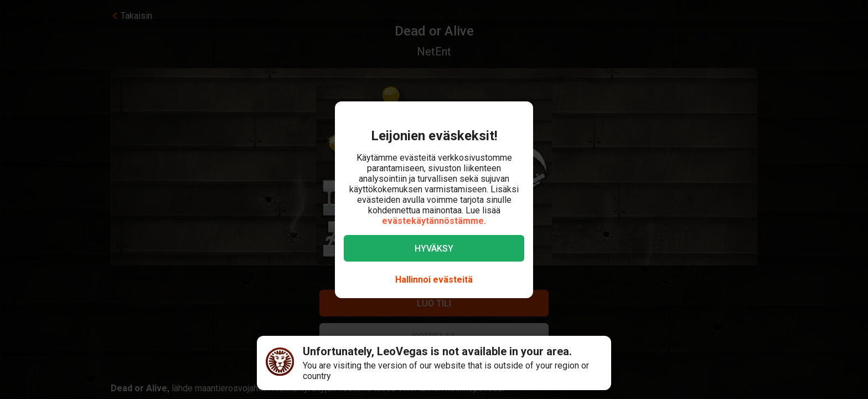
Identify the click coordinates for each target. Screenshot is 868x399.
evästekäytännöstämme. (434, 221)
